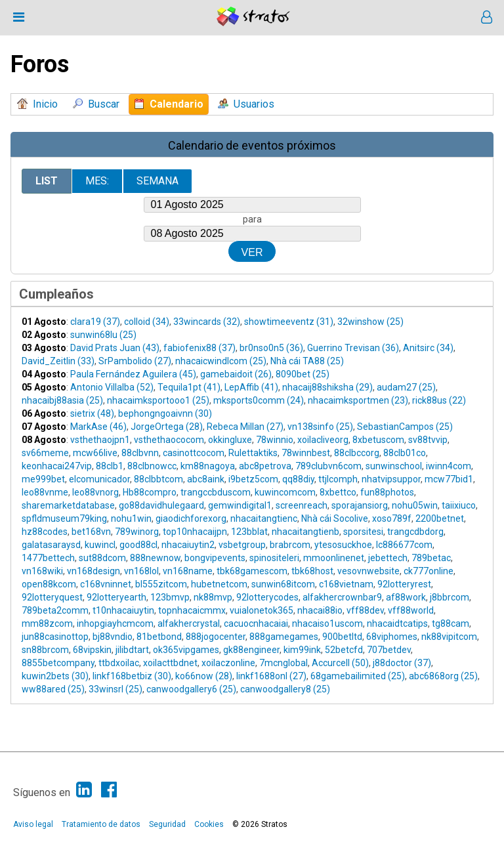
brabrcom (290, 545)
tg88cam (451, 623)
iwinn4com (449, 466)
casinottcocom (194, 453)
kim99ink (302, 650)
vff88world (411, 610)
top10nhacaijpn (195, 532)
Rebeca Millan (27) (245, 427)
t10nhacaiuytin (123, 610)
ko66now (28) (204, 676)
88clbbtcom (158, 479)
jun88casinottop (55, 637)
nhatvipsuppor (391, 479)
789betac (431, 558)
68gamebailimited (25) (358, 676)
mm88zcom (47, 623)
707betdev (389, 650)
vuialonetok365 (262, 610)
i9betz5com (253, 479)
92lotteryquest (52, 597)
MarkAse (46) (98, 427)
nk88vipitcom (449, 637)
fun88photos (387, 492)
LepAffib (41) (251, 387)
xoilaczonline (228, 663)
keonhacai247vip (57, 466)
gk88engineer (251, 650)
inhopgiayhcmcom (115, 623)
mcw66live (95, 453)
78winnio (275, 440)
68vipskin (92, 650)
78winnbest (306, 453)
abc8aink (206, 479)
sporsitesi (363, 532)
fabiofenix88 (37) (199, 348)
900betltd (342, 637)
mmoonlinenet (334, 558)
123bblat (249, 532)
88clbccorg (357, 453)
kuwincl (100, 545)
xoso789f (392, 518)
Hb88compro (150, 492)
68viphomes (392, 637)
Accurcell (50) (340, 663)
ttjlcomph (338, 479)
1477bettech (48, 558)
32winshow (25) (370, 322)
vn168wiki (42, 571)
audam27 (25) (406, 387)
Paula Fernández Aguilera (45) (133, 374)
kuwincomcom (285, 492)
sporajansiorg (360, 505)
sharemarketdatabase (68, 505)
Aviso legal (33, 824)
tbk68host (312, 571)
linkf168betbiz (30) (132, 676)
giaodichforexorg (191, 518)
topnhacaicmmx (192, 610)
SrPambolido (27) (135, 361)
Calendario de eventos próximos (252, 145)
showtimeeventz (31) (289, 322)
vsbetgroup (242, 545)
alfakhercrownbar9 (342, 597)
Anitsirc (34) (428, 348)
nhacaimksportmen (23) (358, 400)
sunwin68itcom (283, 584)
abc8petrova (265, 466)
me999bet (43, 479)
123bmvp (170, 597)
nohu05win (415, 505)
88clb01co (405, 453)
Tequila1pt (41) (189, 387)
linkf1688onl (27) (271, 676)
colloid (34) (147, 322)
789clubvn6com (328, 466)
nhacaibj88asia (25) (62, 400)
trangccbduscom (216, 492)
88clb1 (110, 466)
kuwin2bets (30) (55, 676)
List (47, 181)
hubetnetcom (219, 584)
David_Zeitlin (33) (58, 361)
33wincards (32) (207, 322)
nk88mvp (213, 597)
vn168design (94, 571)
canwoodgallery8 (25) (285, 689)
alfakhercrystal (189, 623)
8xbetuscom (378, 440)
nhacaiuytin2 (188, 545)
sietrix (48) (92, 413)
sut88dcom (102, 558)
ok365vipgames (186, 650)
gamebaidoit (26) (236, 374)
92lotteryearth (116, 597)
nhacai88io (320, 610)
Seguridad (167, 824)
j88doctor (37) (402, 663)
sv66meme (45, 453)
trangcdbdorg (415, 532)
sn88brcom (45, 650)
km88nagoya (208, 466)
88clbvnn (140, 453)
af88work (406, 597)
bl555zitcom (161, 584)
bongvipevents (215, 558)
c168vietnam (346, 584)
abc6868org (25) (443, 676)
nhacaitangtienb (305, 532)
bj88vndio (113, 637)
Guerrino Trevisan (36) (353, 348)
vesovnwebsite (368, 571)
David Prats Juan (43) (115, 348)
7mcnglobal (283, 663)
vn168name (188, 571)
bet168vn (91, 532)
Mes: (97, 181)
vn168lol (141, 571)
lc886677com (404, 545)
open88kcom (49, 584)
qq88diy (298, 479)
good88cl (138, 545)
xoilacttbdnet (170, 663)
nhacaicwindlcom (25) (221, 361)
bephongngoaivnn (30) (165, 413)
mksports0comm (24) (259, 400)
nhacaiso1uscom (327, 623)
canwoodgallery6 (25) (191, 689)
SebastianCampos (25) (405, 427)
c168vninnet (106, 584)
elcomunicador (99, 479)
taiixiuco (459, 505)
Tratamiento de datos (101, 824)
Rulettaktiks (253, 453)
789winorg (137, 532)
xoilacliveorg (323, 440)
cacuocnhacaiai (256, 623)
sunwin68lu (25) (103, 335)
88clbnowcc (152, 466)
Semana (157, 181)
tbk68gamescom (252, 571)
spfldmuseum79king (64, 518)
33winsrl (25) (115, 689)
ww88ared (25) (53, 689)
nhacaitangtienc (264, 518)
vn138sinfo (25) (320, 427)
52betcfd (344, 650)
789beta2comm (55, 610)
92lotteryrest (404, 584)
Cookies (209, 824)
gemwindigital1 (240, 505)
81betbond (159, 637)
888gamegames (284, 637)
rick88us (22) (439, 400)
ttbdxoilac (119, 663)
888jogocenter (216, 637)
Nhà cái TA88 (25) (307, 361)
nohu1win (131, 518)
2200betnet (440, 518)
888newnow (155, 558)
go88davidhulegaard (161, 505)
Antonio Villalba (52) (112, 387)
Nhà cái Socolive (335, 518)
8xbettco (338, 492)
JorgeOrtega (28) (167, 427)
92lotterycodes (267, 597)
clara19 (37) (95, 322)
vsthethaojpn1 (100, 440)
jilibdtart (132, 650)
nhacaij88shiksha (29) (327, 387)
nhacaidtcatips (397, 623)
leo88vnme (45, 492)
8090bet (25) (303, 374)
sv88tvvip (428, 440)
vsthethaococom (169, 440)
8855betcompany (58, 663)
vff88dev (365, 610)
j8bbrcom (450, 597)
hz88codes (45, 532)
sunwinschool (394, 466)
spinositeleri (274, 558)
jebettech (388, 558)
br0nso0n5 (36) (271, 348)
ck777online (429, 571)
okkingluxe (230, 440)
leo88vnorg (95, 492)
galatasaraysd (51, 545)
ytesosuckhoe (343, 545)
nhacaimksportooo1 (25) (158, 400)
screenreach (302, 505)
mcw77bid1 (449, 479)
